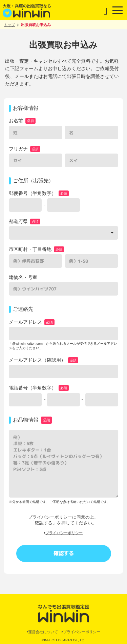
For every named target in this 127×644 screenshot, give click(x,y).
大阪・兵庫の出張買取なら (27, 10)
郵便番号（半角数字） (33, 193)
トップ (9, 25)
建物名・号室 (23, 277)
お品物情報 (26, 420)
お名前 (16, 121)
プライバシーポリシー (63, 533)
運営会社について (42, 632)
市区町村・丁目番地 (30, 249)
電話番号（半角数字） (33, 388)
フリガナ (18, 149)
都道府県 (18, 221)
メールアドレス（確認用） (37, 360)
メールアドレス (25, 322)
